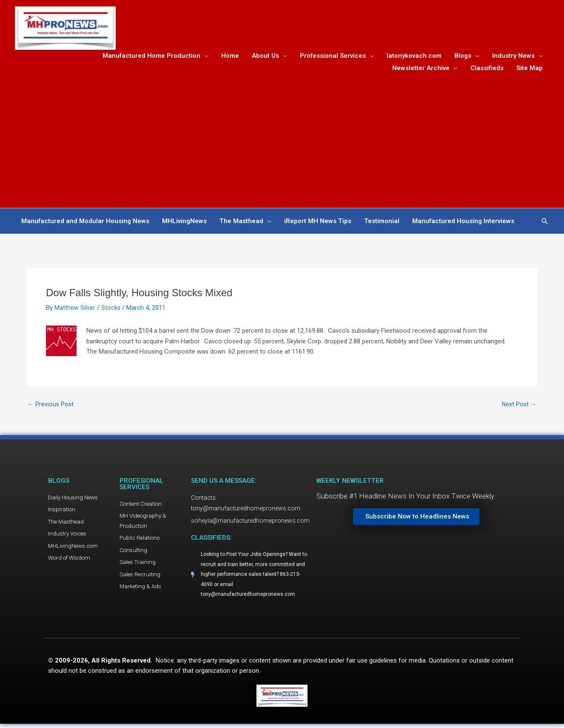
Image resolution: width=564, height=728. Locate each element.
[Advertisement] (282, 139)
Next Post (518, 406)
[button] (545, 223)
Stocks (111, 309)
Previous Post (51, 406)
